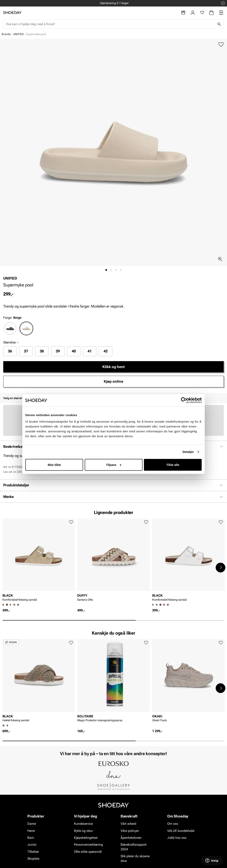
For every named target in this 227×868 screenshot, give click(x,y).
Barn (31, 838)
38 (42, 351)
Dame (32, 824)
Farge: (12, 318)
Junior (32, 845)
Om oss (173, 824)
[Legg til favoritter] (221, 45)
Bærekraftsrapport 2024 (134, 847)
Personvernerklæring (88, 845)
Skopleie (33, 859)
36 (10, 351)
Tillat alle (173, 465)
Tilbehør (33, 852)
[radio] (10, 328)
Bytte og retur (83, 831)
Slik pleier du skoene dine (135, 858)
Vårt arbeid (128, 824)
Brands (6, 34)
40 (74, 351)
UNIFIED (18, 34)
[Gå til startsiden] (12, 13)
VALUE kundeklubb (181, 831)
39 (58, 351)
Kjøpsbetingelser (86, 838)
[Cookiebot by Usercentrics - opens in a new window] (184, 400)
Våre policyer (130, 831)
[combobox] (110, 24)
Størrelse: (10, 342)
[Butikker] (183, 13)
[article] (39, 561)
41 (90, 351)
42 (106, 351)
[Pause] (223, 3)
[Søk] (219, 24)
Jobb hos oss (177, 838)
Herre (31, 831)
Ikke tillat (54, 465)
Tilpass (114, 465)
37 (26, 351)
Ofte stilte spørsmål (88, 852)
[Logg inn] (193, 13)
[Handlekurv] (211, 13)
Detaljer (188, 452)
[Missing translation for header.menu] (221, 13)
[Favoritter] (202, 13)
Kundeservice (83, 824)
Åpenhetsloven (131, 838)
